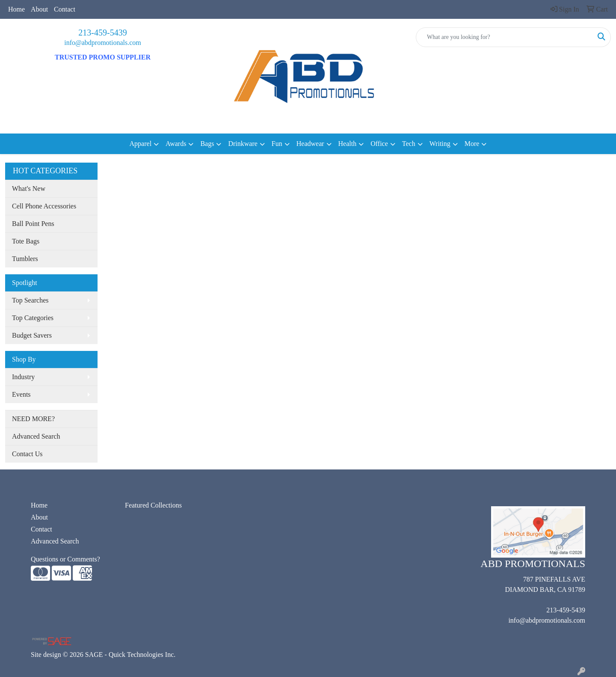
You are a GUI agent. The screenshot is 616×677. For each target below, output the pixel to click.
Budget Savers (32, 335)
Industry (23, 377)
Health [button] (348, 144)
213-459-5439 (102, 33)
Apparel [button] (141, 144)
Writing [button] (440, 144)
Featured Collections (153, 505)
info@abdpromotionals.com (103, 43)
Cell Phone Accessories (44, 206)
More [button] (472, 144)
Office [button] (379, 144)
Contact (65, 9)
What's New (29, 189)
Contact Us (27, 454)
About (39, 9)
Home (16, 9)
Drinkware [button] (243, 144)
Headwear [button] (310, 144)
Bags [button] (207, 144)
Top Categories (33, 318)
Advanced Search (36, 436)
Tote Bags (26, 241)
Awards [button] (176, 144)
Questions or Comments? (65, 559)
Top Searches (30, 300)
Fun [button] (277, 144)
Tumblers (25, 259)
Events (21, 394)
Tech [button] (409, 144)
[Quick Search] (504, 37)
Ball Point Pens (33, 224)
